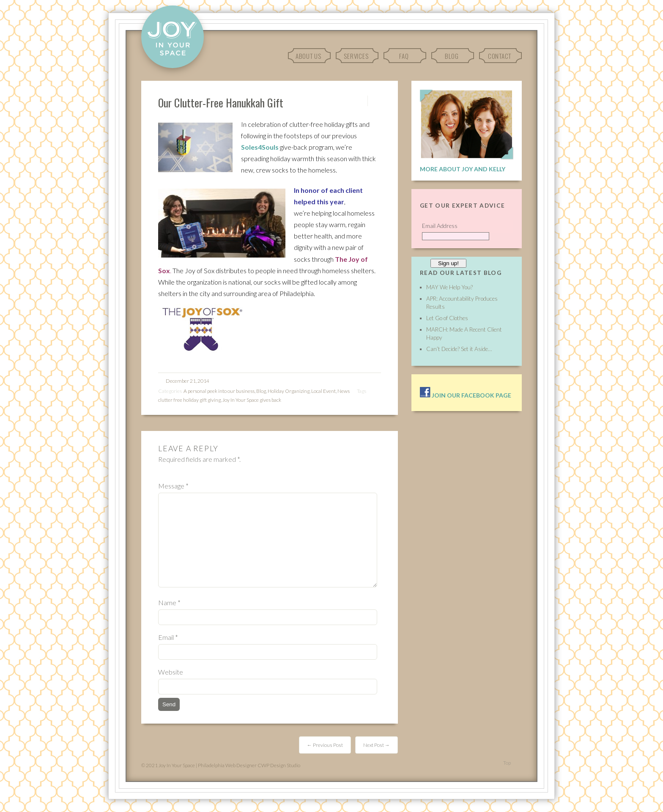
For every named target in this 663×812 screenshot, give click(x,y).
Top (507, 763)
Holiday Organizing (289, 391)
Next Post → (377, 745)
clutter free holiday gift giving (189, 400)
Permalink (360, 101)
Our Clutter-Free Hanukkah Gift (221, 102)
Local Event (323, 391)
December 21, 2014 (188, 381)
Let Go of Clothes (447, 318)
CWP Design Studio (279, 765)
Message (173, 486)
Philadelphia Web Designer (227, 765)
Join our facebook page (466, 395)
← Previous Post (325, 745)
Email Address (440, 226)
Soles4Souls (260, 147)
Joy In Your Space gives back (252, 400)
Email (168, 637)
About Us (308, 56)
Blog (452, 56)
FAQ (404, 56)
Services (356, 56)
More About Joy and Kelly (463, 169)
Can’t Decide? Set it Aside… (459, 349)
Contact (500, 56)
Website (171, 672)
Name (169, 602)
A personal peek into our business (219, 391)
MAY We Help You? (449, 287)
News (344, 391)
